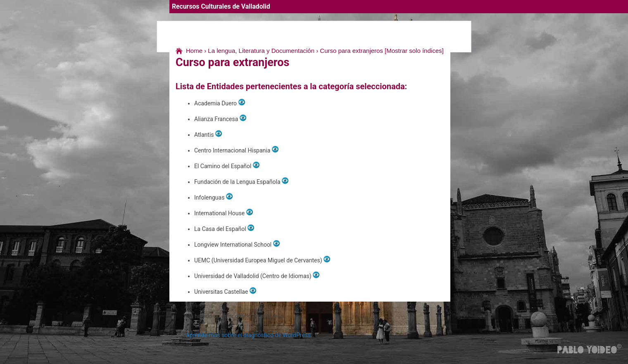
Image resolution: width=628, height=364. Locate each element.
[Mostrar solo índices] (414, 51)
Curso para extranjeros (351, 51)
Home (194, 51)
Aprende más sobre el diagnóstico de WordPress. (249, 335)
